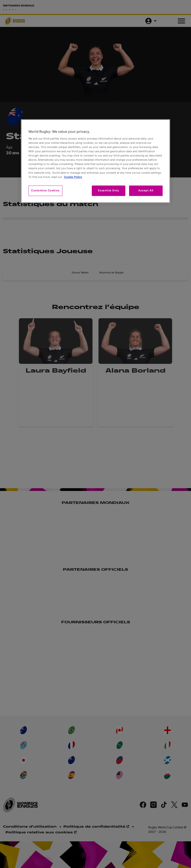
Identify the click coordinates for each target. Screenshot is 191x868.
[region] (95, 161)
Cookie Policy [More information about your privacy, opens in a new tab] (73, 177)
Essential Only (109, 190)
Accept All (146, 190)
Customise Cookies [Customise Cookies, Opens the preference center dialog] (45, 190)
